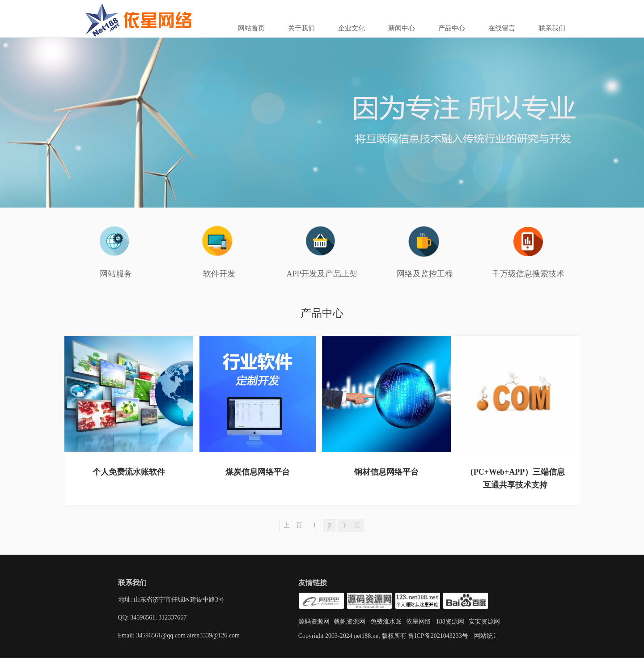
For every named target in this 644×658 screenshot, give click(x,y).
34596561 (142, 618)
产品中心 (452, 28)
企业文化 (352, 28)
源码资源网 (314, 622)
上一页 (293, 525)
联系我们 (552, 28)
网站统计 (487, 636)
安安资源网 (484, 622)
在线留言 (502, 28)
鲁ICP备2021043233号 (437, 636)
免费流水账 (386, 622)
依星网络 (419, 622)
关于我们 (301, 28)
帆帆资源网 (350, 622)
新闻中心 (402, 28)
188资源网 (450, 622)
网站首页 (251, 28)
